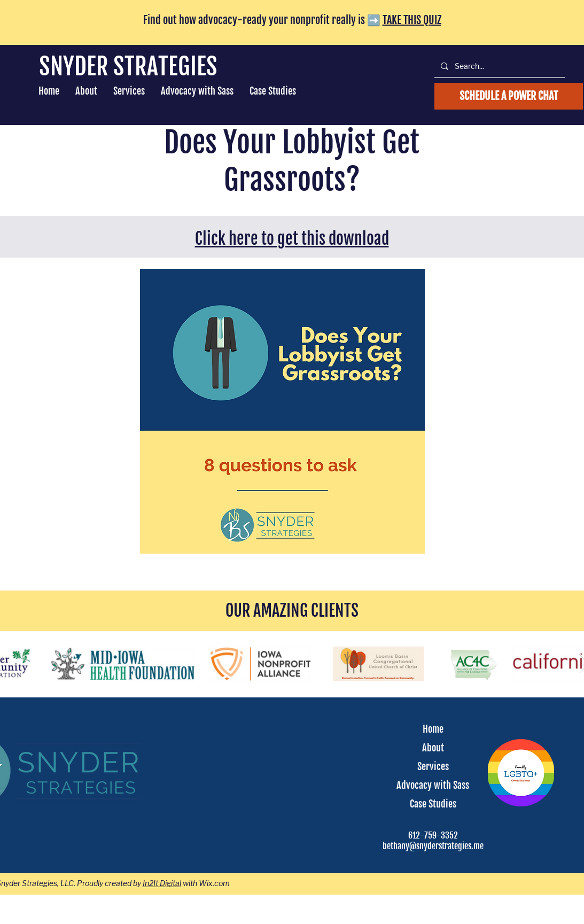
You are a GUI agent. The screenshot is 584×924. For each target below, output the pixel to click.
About (433, 748)
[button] (129, 91)
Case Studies (433, 804)
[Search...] (499, 66)
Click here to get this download (292, 239)
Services (433, 766)
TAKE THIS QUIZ (412, 20)
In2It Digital (162, 883)
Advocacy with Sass (433, 785)
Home (433, 729)
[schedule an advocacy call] (509, 96)
